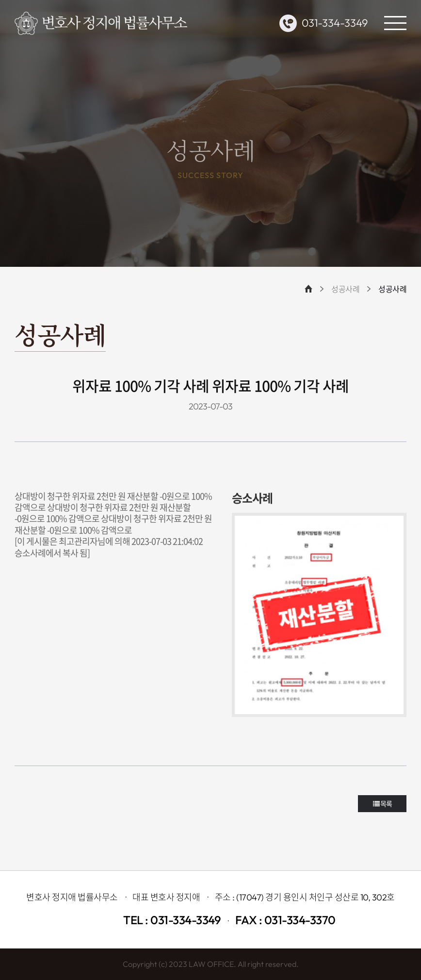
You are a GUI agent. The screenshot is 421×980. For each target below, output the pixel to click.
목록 (382, 803)
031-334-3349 (335, 23)
